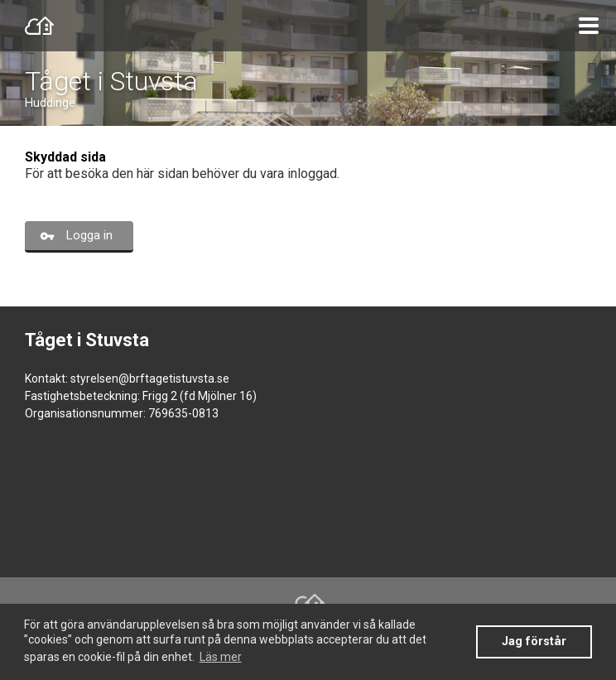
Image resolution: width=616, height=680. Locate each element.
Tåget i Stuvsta (111, 81)
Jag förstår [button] (534, 641)
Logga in (89, 235)
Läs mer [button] (221, 657)
